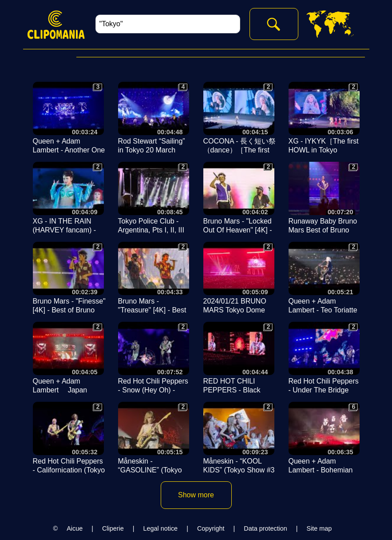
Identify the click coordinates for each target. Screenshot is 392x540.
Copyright (211, 528)
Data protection (265, 528)
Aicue (75, 528)
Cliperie (113, 528)
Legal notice (161, 528)
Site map (319, 528)
